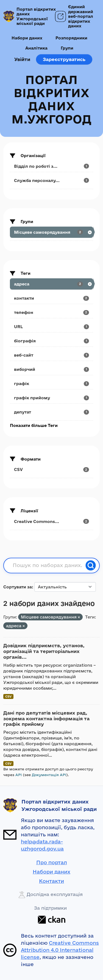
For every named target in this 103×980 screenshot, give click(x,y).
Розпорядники (71, 38)
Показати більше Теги (34, 425)
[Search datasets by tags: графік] (51, 384)
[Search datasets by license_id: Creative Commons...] (51, 521)
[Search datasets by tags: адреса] (51, 284)
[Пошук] (91, 565)
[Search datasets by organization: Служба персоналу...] (51, 180)
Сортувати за (18, 587)
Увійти (22, 59)
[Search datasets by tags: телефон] (51, 312)
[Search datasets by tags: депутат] (51, 412)
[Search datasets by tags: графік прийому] (51, 398)
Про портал (52, 862)
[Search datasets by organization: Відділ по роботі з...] (51, 166)
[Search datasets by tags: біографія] (51, 341)
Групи (67, 48)
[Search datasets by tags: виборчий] (51, 369)
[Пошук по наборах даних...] (47, 565)
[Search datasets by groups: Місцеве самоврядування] (51, 232)
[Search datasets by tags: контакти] (51, 298)
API (19, 775)
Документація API (49, 775)
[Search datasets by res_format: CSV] (51, 469)
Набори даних (27, 38)
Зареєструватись (64, 59)
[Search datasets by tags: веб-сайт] (51, 355)
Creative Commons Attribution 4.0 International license (60, 950)
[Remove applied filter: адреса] (24, 626)
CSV (8, 696)
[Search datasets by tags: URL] (51, 327)
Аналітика (36, 48)
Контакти (51, 881)
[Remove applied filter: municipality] (79, 617)
